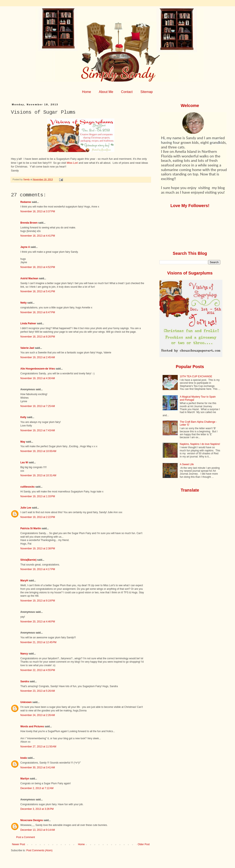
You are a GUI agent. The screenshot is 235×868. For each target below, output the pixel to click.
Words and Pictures (32, 726)
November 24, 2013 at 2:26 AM (38, 715)
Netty (23, 303)
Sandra (25, 681)
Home (87, 92)
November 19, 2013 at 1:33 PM (38, 496)
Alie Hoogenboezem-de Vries (38, 369)
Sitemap (147, 92)
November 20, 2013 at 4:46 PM (38, 622)
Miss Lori (72, 163)
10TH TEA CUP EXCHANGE (196, 376)
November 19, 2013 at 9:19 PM (38, 601)
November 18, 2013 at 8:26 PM (38, 337)
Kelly (24, 417)
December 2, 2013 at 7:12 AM (37, 788)
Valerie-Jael (27, 348)
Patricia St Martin (31, 528)
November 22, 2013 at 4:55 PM (38, 670)
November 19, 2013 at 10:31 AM (38, 475)
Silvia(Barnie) (28, 560)
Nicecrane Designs (32, 820)
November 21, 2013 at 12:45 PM (38, 642)
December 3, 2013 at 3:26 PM (37, 809)
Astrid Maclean (29, 278)
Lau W (24, 462)
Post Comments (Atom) (39, 850)
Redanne (26, 202)
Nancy (24, 654)
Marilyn (25, 779)
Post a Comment (25, 837)
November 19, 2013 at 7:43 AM (38, 430)
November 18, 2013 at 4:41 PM (38, 236)
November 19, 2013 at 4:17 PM (38, 569)
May (23, 442)
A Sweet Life (187, 464)
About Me (106, 92)
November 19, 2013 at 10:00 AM (38, 451)
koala (24, 758)
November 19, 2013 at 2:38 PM (38, 549)
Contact (127, 92)
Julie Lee (26, 508)
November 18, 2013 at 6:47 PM (38, 312)
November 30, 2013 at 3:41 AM (38, 768)
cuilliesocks (27, 487)
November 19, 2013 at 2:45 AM (38, 357)
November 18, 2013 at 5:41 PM (38, 291)
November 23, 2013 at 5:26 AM (38, 691)
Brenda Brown (29, 223)
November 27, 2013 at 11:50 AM (38, 747)
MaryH (24, 581)
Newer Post (18, 844)
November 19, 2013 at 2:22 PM (38, 517)
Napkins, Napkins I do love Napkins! (200, 444)
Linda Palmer (28, 323)
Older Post (144, 844)
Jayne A (25, 247)
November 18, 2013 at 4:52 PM (38, 267)
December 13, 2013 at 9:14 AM (38, 830)
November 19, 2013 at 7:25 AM (38, 406)
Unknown (26, 702)
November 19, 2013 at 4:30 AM (38, 378)
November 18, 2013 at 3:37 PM (38, 211)
